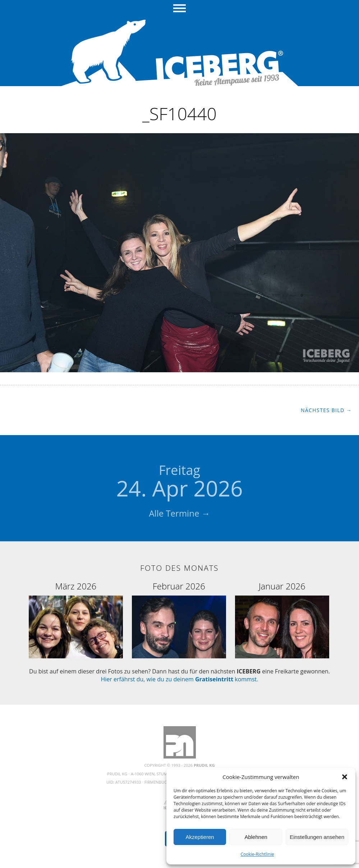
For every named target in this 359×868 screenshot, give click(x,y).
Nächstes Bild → (326, 410)
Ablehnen (256, 837)
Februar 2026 (179, 586)
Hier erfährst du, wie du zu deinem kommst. (180, 679)
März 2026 (76, 586)
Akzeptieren (200, 837)
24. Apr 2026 (180, 482)
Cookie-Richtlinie (257, 854)
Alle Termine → (179, 513)
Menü (179, 9)
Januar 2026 (282, 586)
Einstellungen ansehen (317, 837)
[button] (345, 777)
